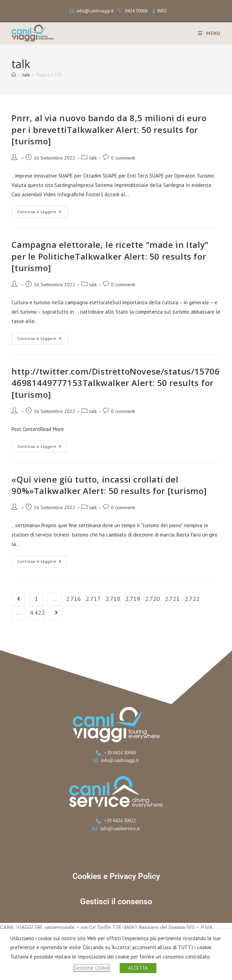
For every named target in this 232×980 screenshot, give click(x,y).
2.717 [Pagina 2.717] (93, 599)
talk (93, 158)
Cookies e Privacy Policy (116, 876)
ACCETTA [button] (138, 968)
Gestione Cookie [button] (92, 968)
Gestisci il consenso (116, 902)
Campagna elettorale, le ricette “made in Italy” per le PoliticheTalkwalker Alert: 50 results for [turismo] (110, 256)
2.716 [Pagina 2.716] (73, 599)
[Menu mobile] (207, 33)
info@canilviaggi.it (95, 11)
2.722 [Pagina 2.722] (192, 599)
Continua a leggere (42, 210)
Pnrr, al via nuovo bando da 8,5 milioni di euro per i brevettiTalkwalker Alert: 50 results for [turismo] (109, 129)
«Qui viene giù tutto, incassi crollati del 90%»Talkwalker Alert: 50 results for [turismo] (109, 485)
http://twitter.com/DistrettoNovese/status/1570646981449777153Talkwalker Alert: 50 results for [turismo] (115, 383)
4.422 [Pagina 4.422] (37, 613)
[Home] (14, 75)
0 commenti (123, 158)
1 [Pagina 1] (36, 599)
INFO (162, 11)
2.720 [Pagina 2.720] (152, 599)
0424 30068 (136, 11)
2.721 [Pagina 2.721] (172, 599)
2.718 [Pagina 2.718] (113, 599)
